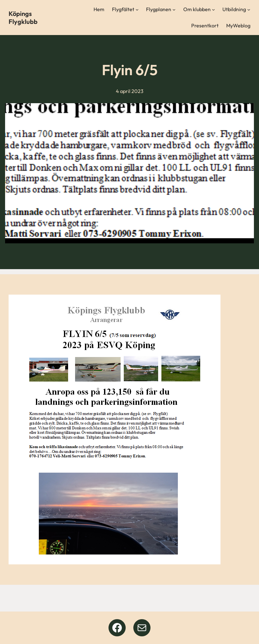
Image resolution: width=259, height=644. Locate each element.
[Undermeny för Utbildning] (249, 10)
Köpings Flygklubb (23, 18)
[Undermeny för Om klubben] (213, 10)
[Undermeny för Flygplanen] (174, 10)
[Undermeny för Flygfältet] (137, 10)
